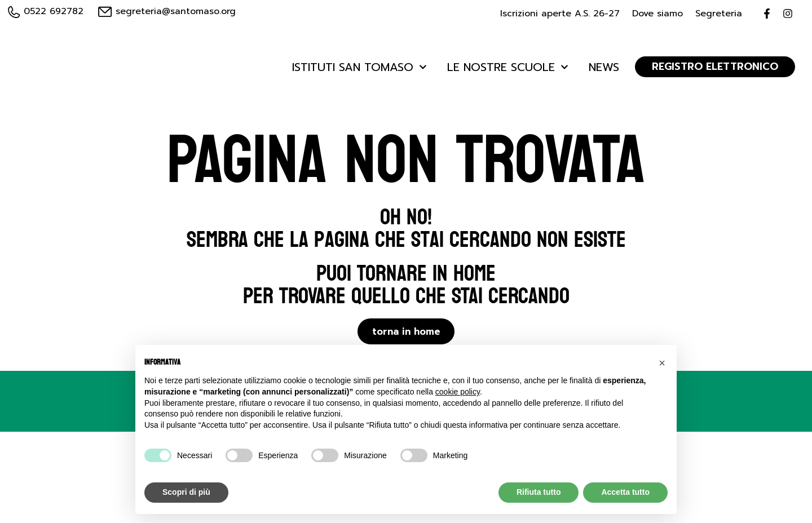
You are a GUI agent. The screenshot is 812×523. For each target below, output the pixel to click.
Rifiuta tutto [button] (539, 492)
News (604, 67)
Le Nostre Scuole (508, 67)
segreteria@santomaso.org (167, 11)
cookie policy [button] (458, 392)
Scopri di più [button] (186, 492)
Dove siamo (657, 14)
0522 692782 (46, 11)
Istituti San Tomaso (359, 67)
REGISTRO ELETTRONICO (715, 67)
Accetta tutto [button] (625, 492)
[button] (662, 363)
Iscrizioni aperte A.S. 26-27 (560, 14)
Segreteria (719, 14)
